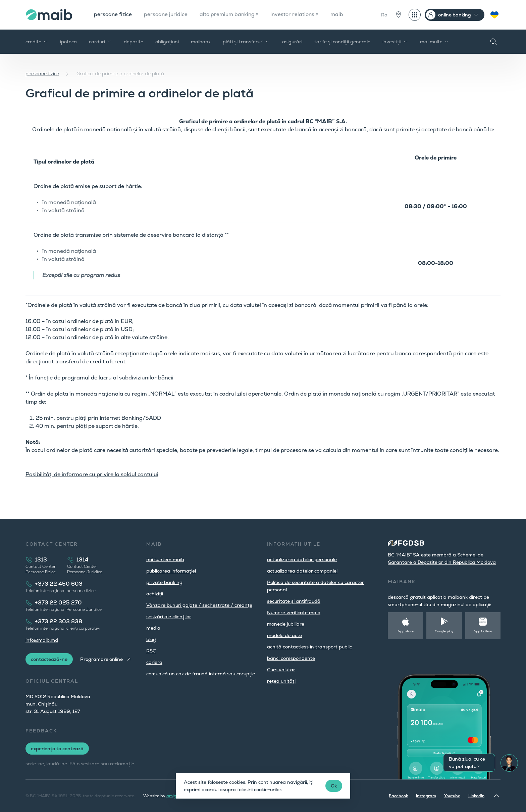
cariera (154, 662)
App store (406, 631)
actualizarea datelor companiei (302, 571)
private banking (164, 582)
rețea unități (281, 681)
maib (343, 15)
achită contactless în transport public (309, 647)
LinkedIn (476, 796)
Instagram (426, 796)
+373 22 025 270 (58, 603)
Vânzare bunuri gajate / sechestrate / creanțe (199, 605)
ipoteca (68, 42)
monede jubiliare (286, 624)
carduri (100, 42)
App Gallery (483, 631)
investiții (395, 42)
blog (151, 639)
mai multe (435, 42)
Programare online (102, 659)
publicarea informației (171, 571)
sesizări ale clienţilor (169, 617)
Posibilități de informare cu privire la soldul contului (92, 474)
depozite (134, 42)
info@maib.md (42, 640)
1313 (41, 560)
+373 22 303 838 (59, 621)
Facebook (398, 796)
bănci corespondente (291, 658)
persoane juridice (167, 15)
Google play (444, 631)
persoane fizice (113, 15)
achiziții (155, 594)
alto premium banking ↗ (232, 15)
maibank (201, 42)
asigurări (292, 42)
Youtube (452, 796)
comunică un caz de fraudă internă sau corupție (201, 674)
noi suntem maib (165, 559)
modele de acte (284, 635)
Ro (384, 15)
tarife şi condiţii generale (342, 42)
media (153, 628)
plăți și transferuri (246, 42)
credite (37, 42)
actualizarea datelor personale (302, 559)
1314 (83, 560)
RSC (151, 651)
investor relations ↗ (299, 15)
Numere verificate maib (294, 613)
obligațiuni (167, 42)
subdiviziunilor (138, 378)
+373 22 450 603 (59, 584)
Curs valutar (281, 670)
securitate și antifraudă (294, 601)
